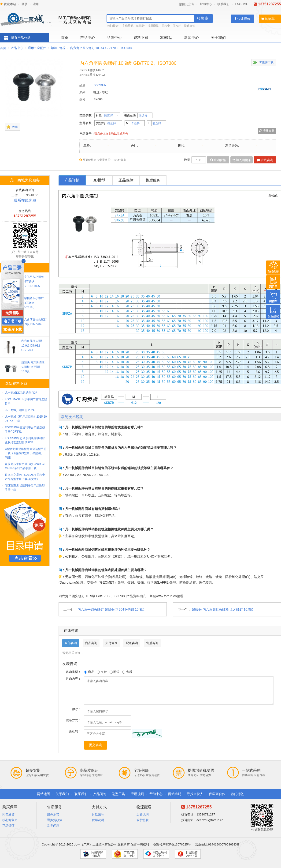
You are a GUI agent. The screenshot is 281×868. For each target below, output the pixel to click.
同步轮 (177, 26)
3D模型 (166, 38)
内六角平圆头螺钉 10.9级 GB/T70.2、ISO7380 (102, 48)
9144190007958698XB (224, 844)
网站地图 (44, 794)
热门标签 (237, 794)
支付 (102, 672)
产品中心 (88, 38)
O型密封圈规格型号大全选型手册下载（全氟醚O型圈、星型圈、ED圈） (26, 453)
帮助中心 (206, 4)
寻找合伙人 (195, 794)
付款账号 (98, 814)
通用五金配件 (37, 48)
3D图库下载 (266, 62)
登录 (24, 4)
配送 (115, 672)
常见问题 (53, 826)
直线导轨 (128, 26)
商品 (89, 672)
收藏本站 (8, 4)
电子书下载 (13, 321)
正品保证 (8, 826)
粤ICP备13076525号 (177, 844)
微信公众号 (187, 4)
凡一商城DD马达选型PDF (21, 393)
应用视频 (137, 794)
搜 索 (203, 18)
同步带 (166, 26)
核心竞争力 (10, 820)
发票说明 (98, 820)
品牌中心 (114, 38)
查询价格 (218, 160)
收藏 (15, 127)
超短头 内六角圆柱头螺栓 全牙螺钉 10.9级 (223, 609)
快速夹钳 (190, 26)
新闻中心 (192, 38)
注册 (36, 4)
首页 (65, 38)
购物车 (268, 19)
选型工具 (118, 794)
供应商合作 (217, 794)
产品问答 (100, 794)
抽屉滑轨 (153, 26)
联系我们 (223, 4)
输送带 (140, 26)
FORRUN (100, 85)
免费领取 (12, 313)
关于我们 (218, 38)
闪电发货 (8, 814)
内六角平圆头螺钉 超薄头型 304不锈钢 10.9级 (111, 609)
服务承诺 (53, 814)
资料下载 (141, 38)
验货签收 (143, 820)
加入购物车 (242, 160)
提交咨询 (96, 745)
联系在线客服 (25, 200)
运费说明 (143, 814)
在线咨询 (265, 160)
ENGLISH (242, 4)
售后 (127, 672)
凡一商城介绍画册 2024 (20, 410)
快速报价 (242, 19)
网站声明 (175, 794)
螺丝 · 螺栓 (58, 48)
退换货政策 (55, 820)
